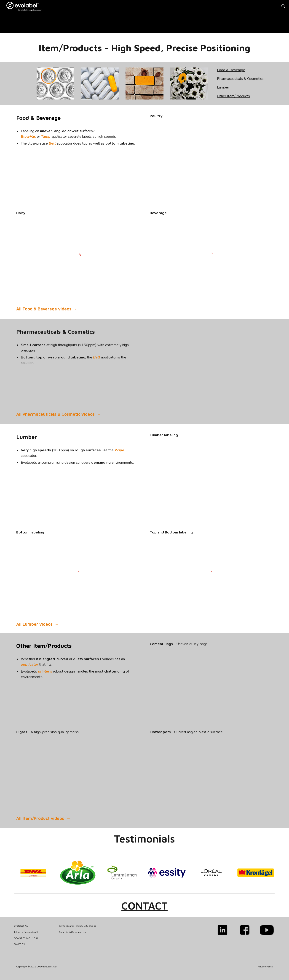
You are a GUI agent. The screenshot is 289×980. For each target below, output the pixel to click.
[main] (67, 23)
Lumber (223, 87)
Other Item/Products (233, 96)
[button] (284, 6)
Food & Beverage (231, 70)
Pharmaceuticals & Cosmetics (240, 79)
